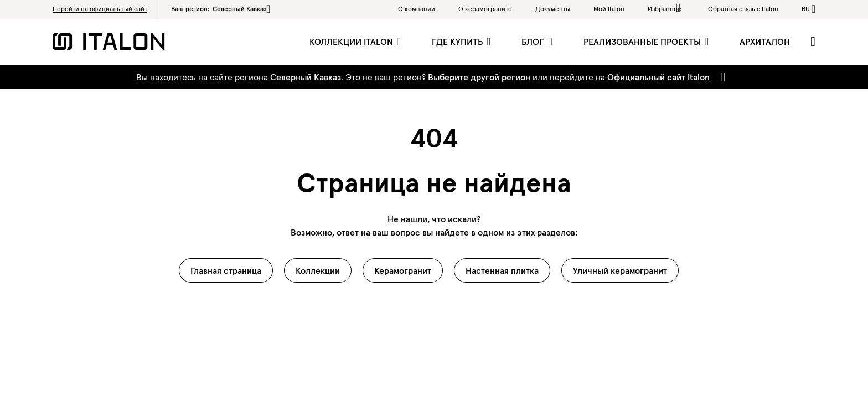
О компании (417, 9)
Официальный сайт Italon (658, 77)
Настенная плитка (502, 270)
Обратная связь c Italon (743, 9)
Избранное (666, 8)
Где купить (458, 42)
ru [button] (806, 9)
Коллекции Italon (352, 42)
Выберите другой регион (479, 77)
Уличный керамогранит (620, 270)
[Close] (721, 77)
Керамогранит (403, 270)
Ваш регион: (221, 9)
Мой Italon (609, 9)
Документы (553, 9)
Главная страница (226, 270)
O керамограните (485, 9)
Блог (534, 42)
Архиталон (765, 42)
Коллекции (318, 270)
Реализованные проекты (643, 42)
